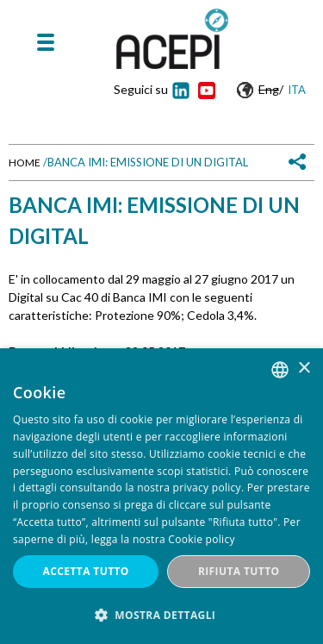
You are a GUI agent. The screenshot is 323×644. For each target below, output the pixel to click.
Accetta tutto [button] (86, 571)
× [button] (304, 369)
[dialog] (161, 496)
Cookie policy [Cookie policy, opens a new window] (201, 539)
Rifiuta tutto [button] (239, 571)
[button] (161, 615)
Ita (297, 90)
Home (25, 163)
